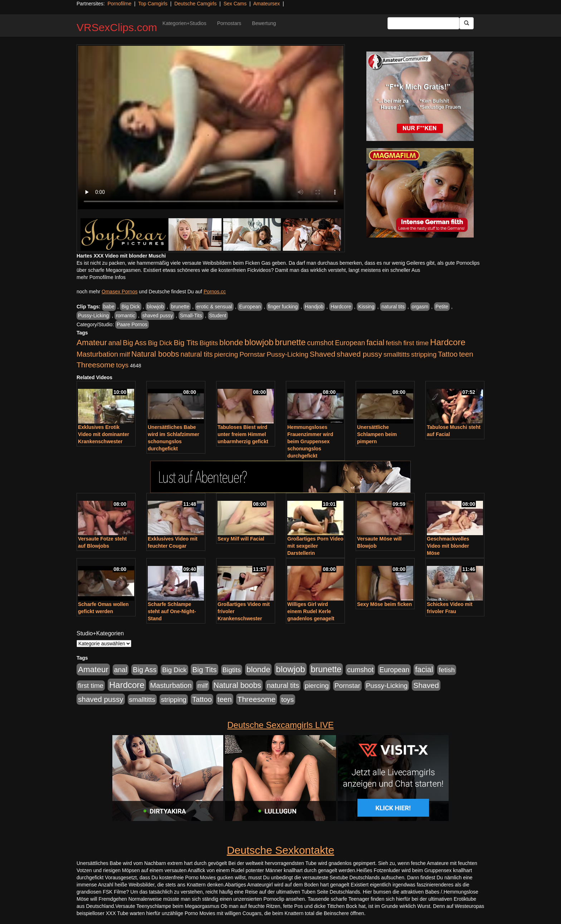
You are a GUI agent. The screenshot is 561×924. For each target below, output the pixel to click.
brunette (180, 307)
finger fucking (283, 307)
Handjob (314, 307)
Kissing (366, 307)
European (250, 307)
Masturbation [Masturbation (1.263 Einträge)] (97, 354)
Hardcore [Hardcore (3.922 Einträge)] (448, 342)
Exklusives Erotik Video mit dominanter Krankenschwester (104, 434)
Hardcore (341, 307)
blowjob (155, 307)
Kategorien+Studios (184, 23)
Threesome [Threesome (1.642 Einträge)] (96, 365)
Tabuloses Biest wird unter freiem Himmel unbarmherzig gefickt (243, 434)
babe (109, 307)
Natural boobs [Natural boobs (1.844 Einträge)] (155, 354)
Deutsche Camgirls (195, 4)
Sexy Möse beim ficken (384, 604)
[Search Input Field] (423, 23)
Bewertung (264, 23)
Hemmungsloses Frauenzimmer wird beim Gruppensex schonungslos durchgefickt (310, 441)
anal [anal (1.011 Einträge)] (115, 343)
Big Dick (130, 307)
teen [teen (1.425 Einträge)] (466, 354)
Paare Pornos (132, 324)
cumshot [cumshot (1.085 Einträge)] (320, 343)
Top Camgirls (153, 4)
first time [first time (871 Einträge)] (416, 343)
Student (218, 316)
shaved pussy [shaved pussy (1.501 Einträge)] (359, 354)
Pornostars (229, 23)
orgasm (420, 307)
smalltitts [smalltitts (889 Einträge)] (397, 354)
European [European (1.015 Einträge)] (350, 343)
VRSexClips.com (117, 27)
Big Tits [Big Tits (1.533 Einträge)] (186, 343)
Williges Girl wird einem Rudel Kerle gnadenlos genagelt (311, 611)
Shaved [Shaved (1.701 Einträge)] (323, 354)
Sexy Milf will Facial (241, 539)
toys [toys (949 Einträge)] (122, 365)
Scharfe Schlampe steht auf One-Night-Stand (172, 611)
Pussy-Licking (93, 316)
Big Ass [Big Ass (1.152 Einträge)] (135, 343)
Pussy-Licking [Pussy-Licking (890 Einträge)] (287, 354)
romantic (126, 316)
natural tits (393, 307)
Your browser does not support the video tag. (211, 128)
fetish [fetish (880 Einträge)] (394, 343)
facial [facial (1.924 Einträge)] (375, 343)
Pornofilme (119, 4)
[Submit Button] (467, 23)
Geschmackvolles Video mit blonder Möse (448, 546)
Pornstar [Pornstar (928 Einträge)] (252, 354)
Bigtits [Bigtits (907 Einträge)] (209, 343)
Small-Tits (191, 316)
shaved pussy (158, 316)
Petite (442, 307)
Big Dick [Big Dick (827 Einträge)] (160, 343)
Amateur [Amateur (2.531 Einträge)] (92, 343)
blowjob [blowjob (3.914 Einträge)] (259, 342)
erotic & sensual (214, 307)
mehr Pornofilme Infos (101, 277)
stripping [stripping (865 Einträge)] (424, 354)
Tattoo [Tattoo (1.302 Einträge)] (448, 354)
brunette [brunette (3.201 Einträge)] (291, 342)
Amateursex (267, 4)
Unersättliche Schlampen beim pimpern (377, 434)
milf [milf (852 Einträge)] (125, 354)
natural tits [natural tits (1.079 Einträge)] (196, 354)
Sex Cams (235, 4)
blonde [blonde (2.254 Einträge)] (231, 343)
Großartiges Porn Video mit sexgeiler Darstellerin (315, 546)
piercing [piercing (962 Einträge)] (226, 354)
